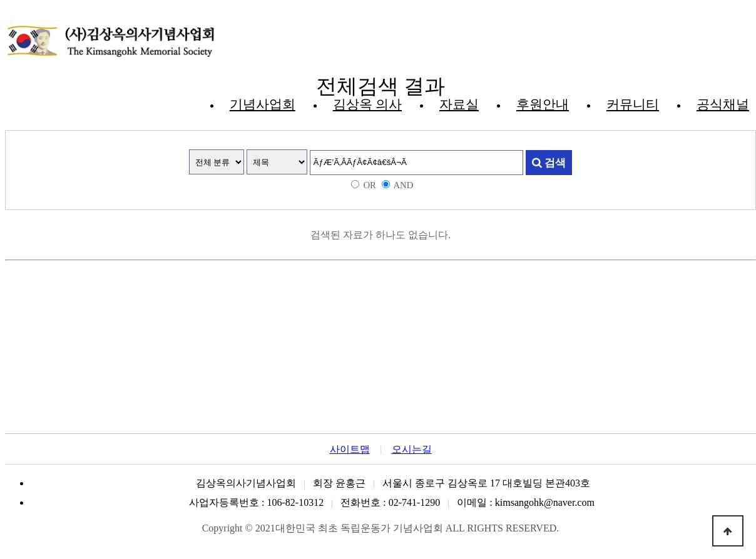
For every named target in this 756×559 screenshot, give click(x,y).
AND (403, 185)
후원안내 (543, 104)
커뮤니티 (633, 104)
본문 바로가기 (5, 5)
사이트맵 (350, 450)
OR (369, 185)
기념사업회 (263, 104)
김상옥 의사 (367, 104)
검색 (549, 163)
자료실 (459, 104)
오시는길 (412, 450)
